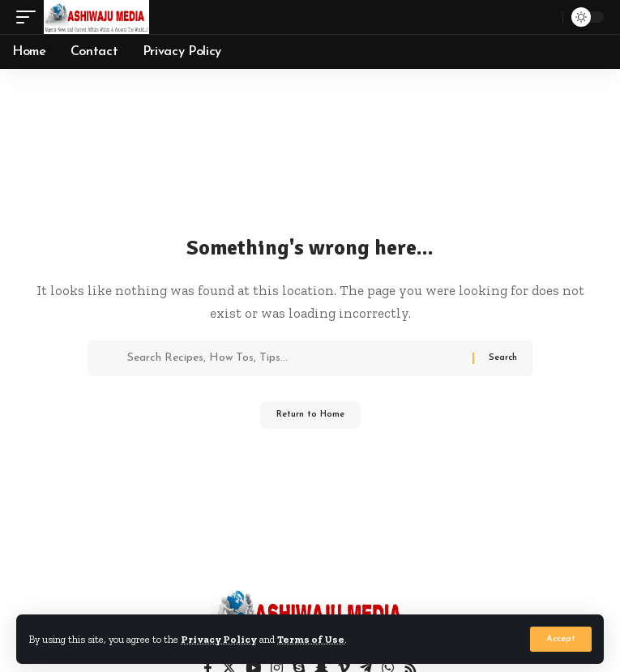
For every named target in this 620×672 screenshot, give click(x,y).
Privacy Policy (219, 639)
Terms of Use (311, 639)
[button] (561, 639)
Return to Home (310, 415)
